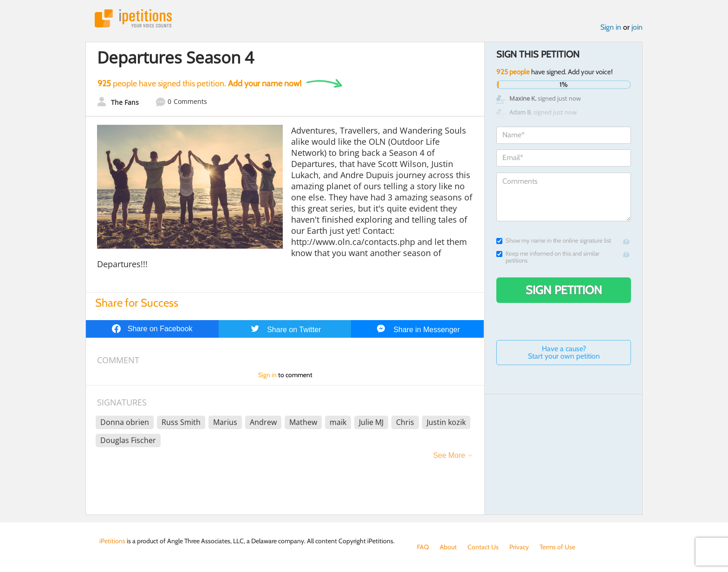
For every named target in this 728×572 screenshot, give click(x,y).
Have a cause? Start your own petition (564, 352)
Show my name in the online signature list (554, 241)
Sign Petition (564, 290)
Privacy (519, 547)
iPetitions (133, 18)
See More (449, 455)
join (637, 27)
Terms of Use (557, 547)
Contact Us (483, 547)
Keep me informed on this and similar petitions (548, 257)
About (448, 547)
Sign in (611, 27)
